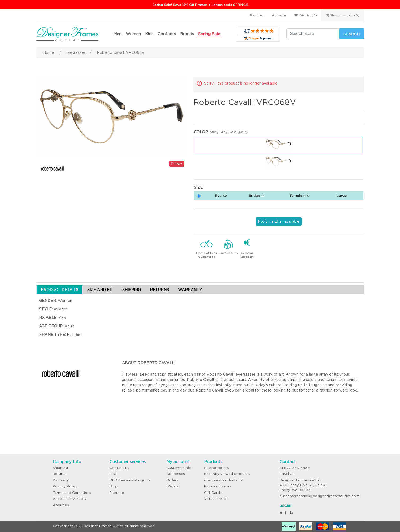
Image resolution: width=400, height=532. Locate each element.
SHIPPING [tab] (132, 290)
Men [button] (117, 34)
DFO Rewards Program (130, 480)
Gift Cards (213, 493)
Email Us (287, 474)
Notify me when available (279, 221)
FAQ (113, 474)
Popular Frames (218, 486)
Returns (60, 474)
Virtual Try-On (216, 499)
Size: (199, 187)
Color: (201, 132)
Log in (279, 15)
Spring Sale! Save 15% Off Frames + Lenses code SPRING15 (201, 5)
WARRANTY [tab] (190, 290)
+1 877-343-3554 (295, 468)
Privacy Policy (65, 486)
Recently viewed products (227, 474)
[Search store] (313, 34)
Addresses (176, 474)
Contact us (119, 468)
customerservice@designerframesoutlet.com (319, 496)
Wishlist (173, 486)
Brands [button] (187, 34)
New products (216, 468)
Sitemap (117, 493)
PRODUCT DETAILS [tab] (60, 290)
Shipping (60, 468)
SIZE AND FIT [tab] (100, 290)
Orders (172, 480)
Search (352, 34)
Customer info (179, 468)
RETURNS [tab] (159, 290)
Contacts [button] (167, 34)
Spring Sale (209, 34)
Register (257, 15)
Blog (114, 486)
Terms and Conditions (72, 493)
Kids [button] (149, 34)
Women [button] (133, 34)
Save (177, 164)
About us (61, 505)
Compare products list (224, 480)
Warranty (61, 480)
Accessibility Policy (70, 499)
